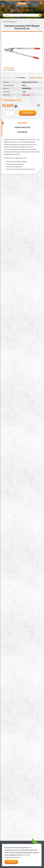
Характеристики (22, 127)
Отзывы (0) (22, 132)
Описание (22, 123)
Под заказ (28, 113)
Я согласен (11, 862)
